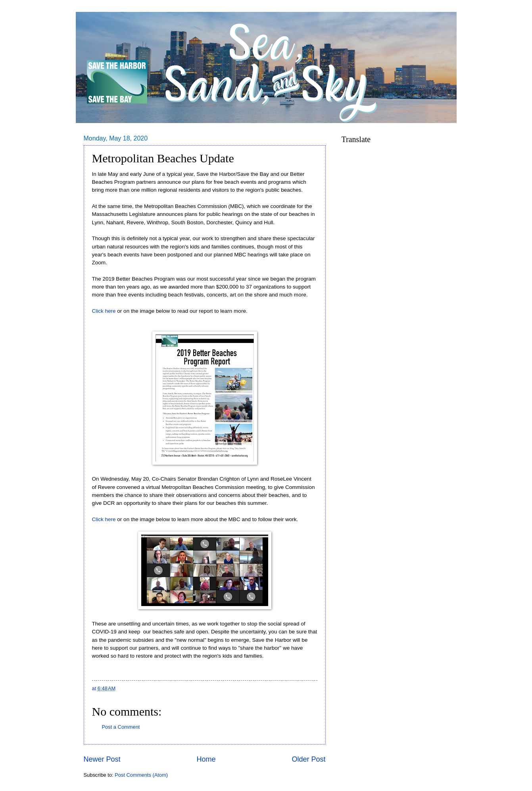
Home (206, 759)
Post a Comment (121, 727)
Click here (105, 311)
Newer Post (102, 759)
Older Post (308, 759)
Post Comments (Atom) (141, 775)
